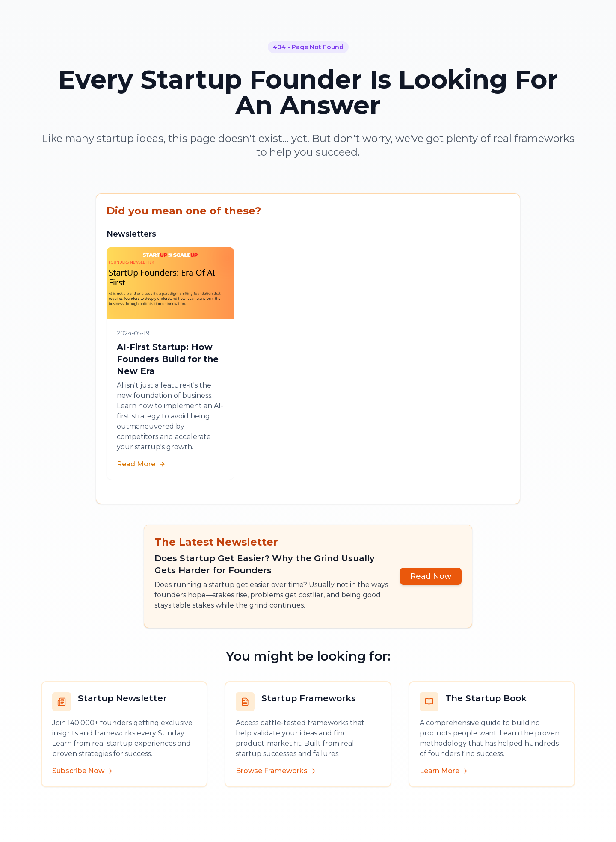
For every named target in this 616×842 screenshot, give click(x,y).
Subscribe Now (83, 771)
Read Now (431, 576)
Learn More (444, 771)
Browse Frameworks (276, 771)
